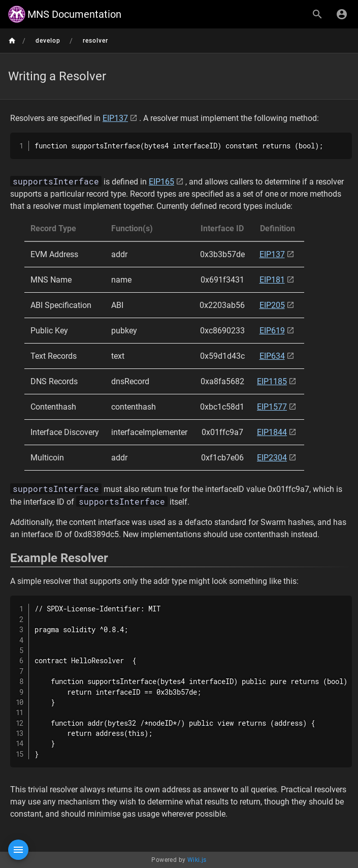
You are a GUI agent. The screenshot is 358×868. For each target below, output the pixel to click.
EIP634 (272, 356)
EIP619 (272, 331)
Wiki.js (197, 860)
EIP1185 (272, 381)
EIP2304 (272, 458)
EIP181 (272, 280)
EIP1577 (272, 407)
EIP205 (272, 305)
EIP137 (115, 118)
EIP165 (161, 182)
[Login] (342, 14)
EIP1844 (272, 432)
